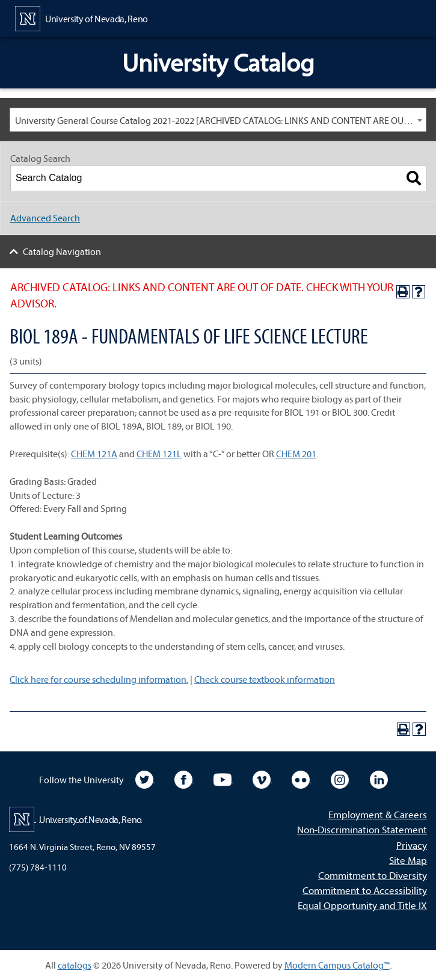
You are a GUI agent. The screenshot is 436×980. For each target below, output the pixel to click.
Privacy (412, 845)
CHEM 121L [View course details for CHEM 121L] (159, 454)
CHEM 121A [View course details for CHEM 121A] (94, 454)
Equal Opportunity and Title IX (362, 905)
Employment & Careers (378, 814)
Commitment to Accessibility (365, 890)
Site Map (408, 860)
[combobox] (218, 120)
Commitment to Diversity (373, 875)
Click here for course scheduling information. (99, 679)
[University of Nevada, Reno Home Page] (81, 17)
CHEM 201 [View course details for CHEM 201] (296, 454)
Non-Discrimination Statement (362, 829)
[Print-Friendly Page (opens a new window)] (403, 292)
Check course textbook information (265, 679)
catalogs (75, 965)
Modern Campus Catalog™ (337, 965)
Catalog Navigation (62, 251)
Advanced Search (45, 218)
